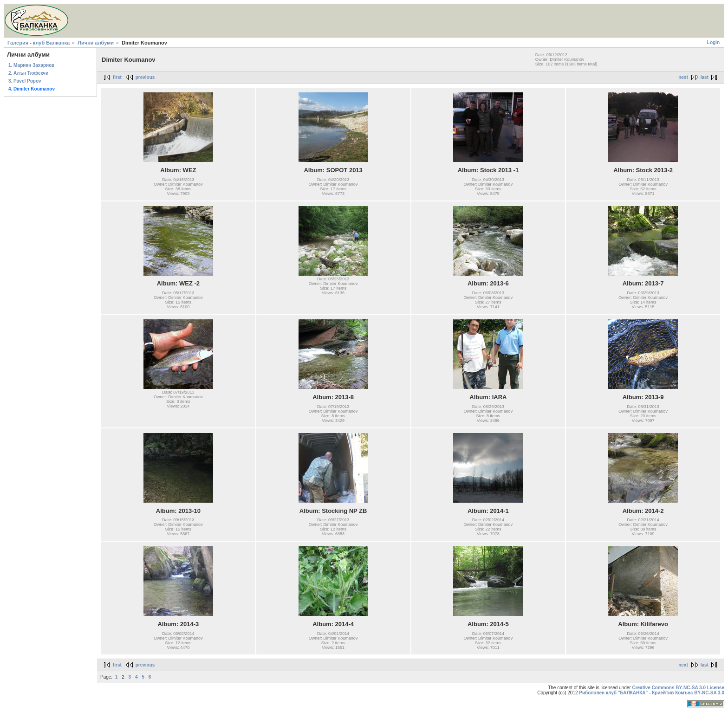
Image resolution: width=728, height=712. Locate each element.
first (117, 77)
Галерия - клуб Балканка (39, 43)
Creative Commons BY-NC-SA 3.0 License (678, 688)
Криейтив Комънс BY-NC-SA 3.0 (688, 693)
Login (713, 42)
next (683, 77)
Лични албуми (96, 43)
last (705, 77)
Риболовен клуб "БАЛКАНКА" (613, 693)
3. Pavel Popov (25, 81)
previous (145, 77)
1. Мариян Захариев (31, 65)
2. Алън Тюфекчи (28, 73)
